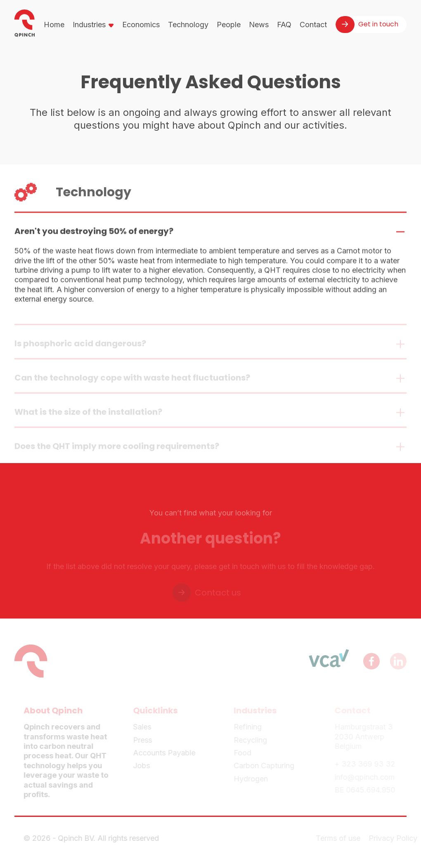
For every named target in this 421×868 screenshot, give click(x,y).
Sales (144, 727)
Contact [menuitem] (313, 25)
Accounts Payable (166, 753)
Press (144, 740)
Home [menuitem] (54, 25)
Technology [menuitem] (188, 25)
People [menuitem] (229, 25)
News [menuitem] (259, 25)
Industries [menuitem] (89, 25)
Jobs (143, 766)
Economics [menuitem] (141, 25)
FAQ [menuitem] (284, 25)
